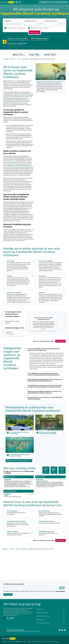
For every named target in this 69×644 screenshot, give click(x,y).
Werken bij (56, 641)
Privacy (25, 641)
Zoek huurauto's (35, 32)
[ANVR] (17, 2)
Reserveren (60, 341)
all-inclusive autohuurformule (21, 86)
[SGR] (20, 2)
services (14, 161)
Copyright (39, 641)
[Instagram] (62, 630)
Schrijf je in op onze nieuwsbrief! (15, 630)
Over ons (50, 641)
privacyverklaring (61, 591)
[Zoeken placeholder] (62, 588)
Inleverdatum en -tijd (51, 21)
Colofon (34, 641)
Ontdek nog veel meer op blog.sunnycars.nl (19, 461)
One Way (8, 185)
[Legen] (23, 24)
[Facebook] (60, 630)
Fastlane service (14, 162)
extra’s (21, 178)
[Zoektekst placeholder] (31, 588)
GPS (12, 167)
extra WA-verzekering (20, 95)
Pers (46, 641)
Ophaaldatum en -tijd (31, 21)
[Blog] (65, 630)
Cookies (29, 641)
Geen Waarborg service (25, 164)
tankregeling (14, 205)
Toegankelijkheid (18, 641)
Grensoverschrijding (11, 181)
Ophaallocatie (8, 21)
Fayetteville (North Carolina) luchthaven (15, 322)
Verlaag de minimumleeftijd (22, 167)
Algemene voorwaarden (8, 641)
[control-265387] (31, 24)
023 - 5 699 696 (10, 618)
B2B (43, 641)
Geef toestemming (8, 595)
